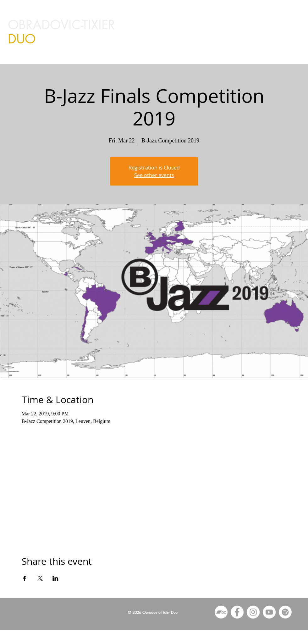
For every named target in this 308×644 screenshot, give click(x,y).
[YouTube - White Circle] (269, 612)
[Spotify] (285, 612)
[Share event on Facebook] (25, 578)
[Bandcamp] (221, 612)
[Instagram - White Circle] (253, 612)
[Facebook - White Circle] (237, 612)
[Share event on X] (40, 578)
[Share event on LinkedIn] (55, 578)
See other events (154, 175)
